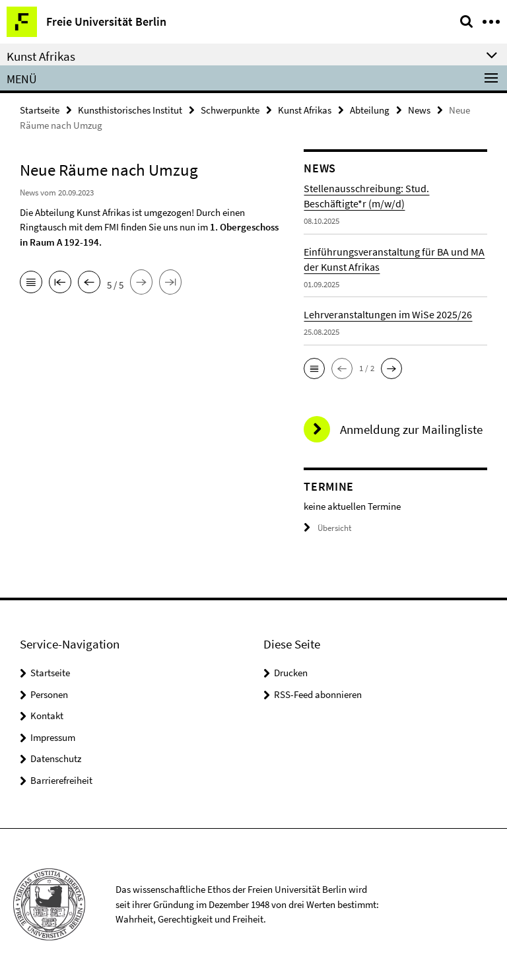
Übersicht (327, 528)
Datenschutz (56, 758)
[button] (314, 368)
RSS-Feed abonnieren (318, 694)
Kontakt (47, 716)
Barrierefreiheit (61, 780)
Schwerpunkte (230, 110)
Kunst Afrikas (305, 110)
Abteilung (370, 110)
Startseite (40, 110)
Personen (49, 694)
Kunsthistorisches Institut (130, 110)
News (419, 110)
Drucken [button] (291, 673)
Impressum (53, 737)
